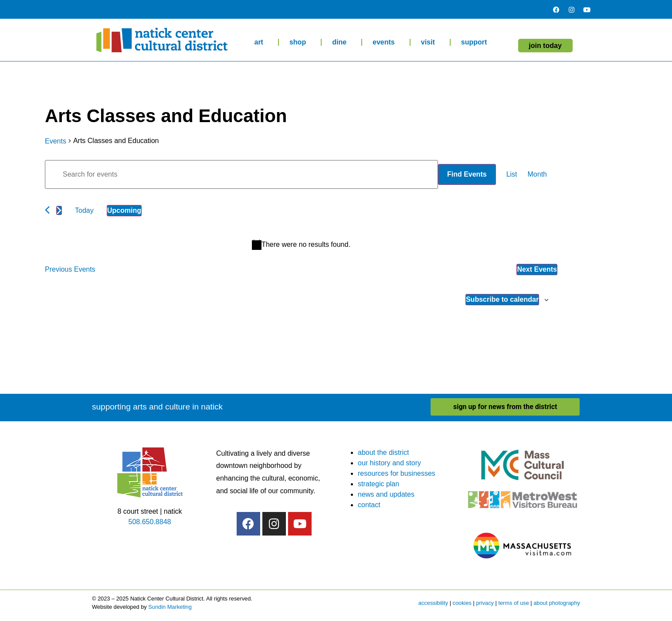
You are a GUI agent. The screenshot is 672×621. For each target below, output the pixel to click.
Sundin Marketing (170, 607)
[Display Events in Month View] (537, 174)
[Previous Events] (47, 210)
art (261, 42)
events (386, 42)
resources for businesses (397, 473)
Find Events (467, 174)
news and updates (386, 494)
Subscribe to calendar (502, 299)
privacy (485, 603)
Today (84, 210)
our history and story (389, 463)
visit (430, 42)
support (476, 42)
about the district (383, 452)
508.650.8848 (150, 522)
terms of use (513, 603)
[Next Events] (59, 210)
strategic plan (378, 484)
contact (369, 505)
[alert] (301, 245)
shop (300, 42)
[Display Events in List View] (512, 174)
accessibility (433, 603)
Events (56, 141)
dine (341, 42)
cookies (462, 603)
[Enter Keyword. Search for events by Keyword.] (241, 174)
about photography (557, 603)
